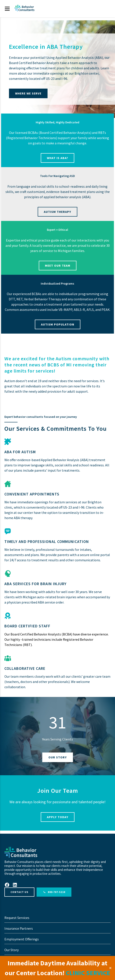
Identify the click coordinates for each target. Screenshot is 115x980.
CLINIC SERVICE (88, 973)
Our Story (11, 950)
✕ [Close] (110, 968)
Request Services (17, 918)
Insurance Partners (19, 928)
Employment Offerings (22, 939)
